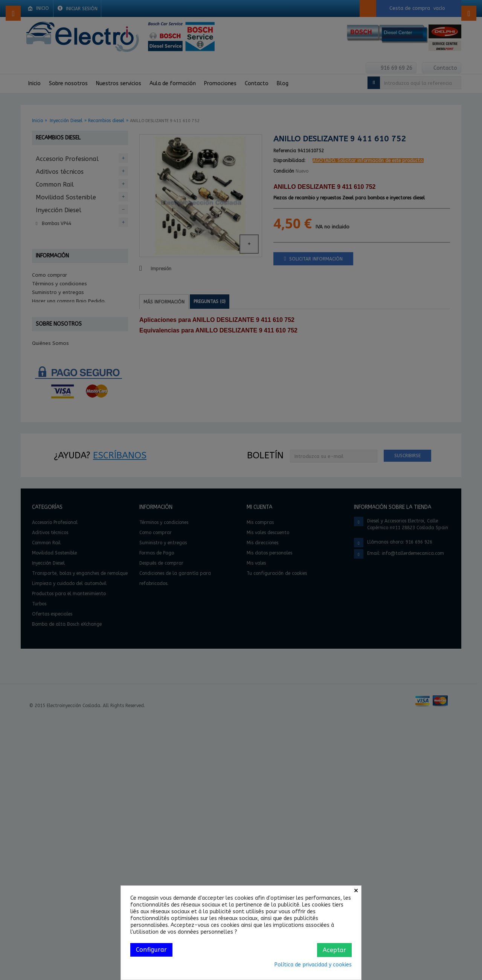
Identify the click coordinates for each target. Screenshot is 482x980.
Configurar (151, 950)
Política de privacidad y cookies (313, 965)
